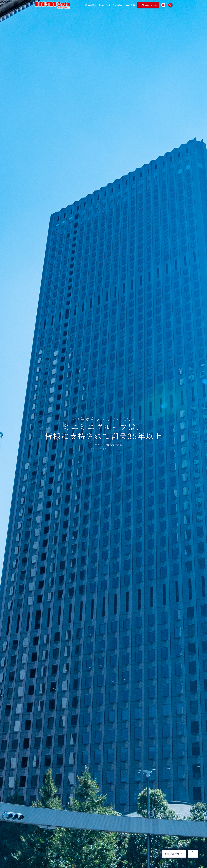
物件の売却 (104, 5)
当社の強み (118, 5)
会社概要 (130, 5)
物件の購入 (91, 5)
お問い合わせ (148, 5)
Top (193, 854)
